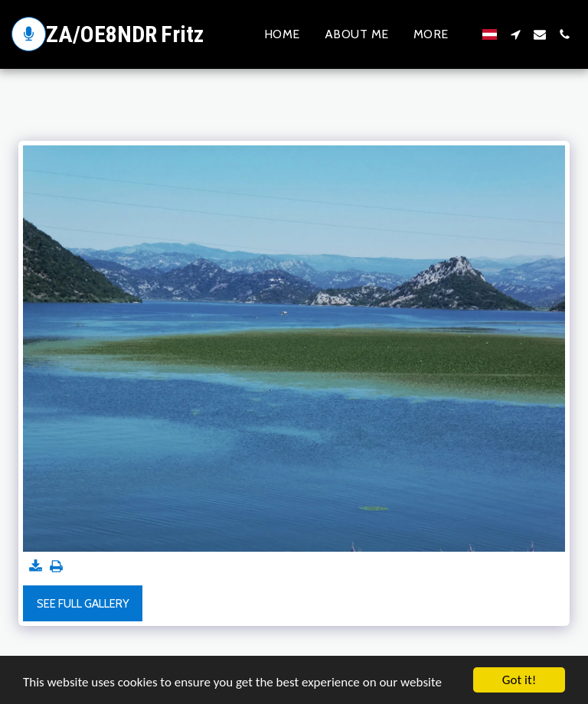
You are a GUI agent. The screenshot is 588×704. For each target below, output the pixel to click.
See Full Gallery (83, 604)
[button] (515, 34)
